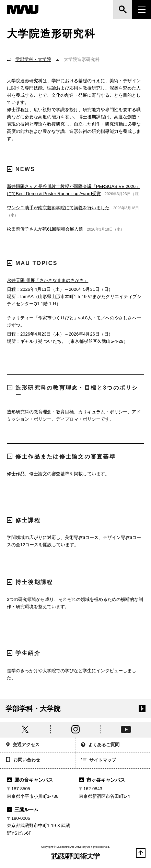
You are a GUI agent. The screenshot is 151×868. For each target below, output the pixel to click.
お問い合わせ (23, 760)
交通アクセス (22, 745)
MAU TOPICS (32, 263)
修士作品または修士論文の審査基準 (61, 457)
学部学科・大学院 (33, 59)
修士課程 (24, 520)
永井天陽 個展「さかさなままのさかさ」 (48, 280)
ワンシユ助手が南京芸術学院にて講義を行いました (58, 208)
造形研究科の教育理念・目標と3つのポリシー (73, 391)
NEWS (21, 169)
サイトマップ (98, 761)
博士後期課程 (30, 582)
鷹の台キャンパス (30, 780)
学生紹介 (24, 653)
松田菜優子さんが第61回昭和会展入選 (45, 229)
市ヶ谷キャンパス (102, 780)
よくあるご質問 (100, 745)
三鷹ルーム (23, 809)
